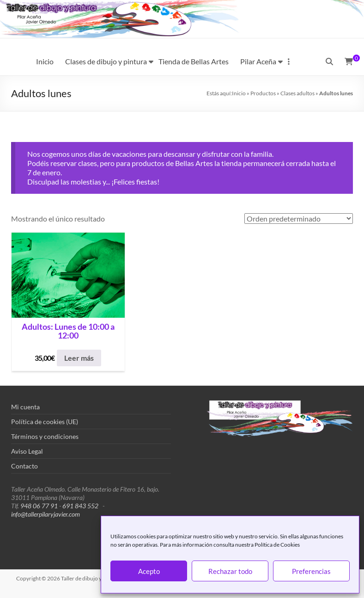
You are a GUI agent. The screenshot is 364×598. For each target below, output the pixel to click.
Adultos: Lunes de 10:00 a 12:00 (68, 332)
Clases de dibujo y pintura (106, 61)
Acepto (149, 571)
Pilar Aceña (258, 61)
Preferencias (311, 571)
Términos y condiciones (45, 436)
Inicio (45, 61)
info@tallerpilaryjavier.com (45, 514)
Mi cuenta (25, 407)
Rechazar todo (230, 571)
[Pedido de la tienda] (299, 219)
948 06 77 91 (39, 506)
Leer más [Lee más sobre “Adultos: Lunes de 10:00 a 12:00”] (79, 358)
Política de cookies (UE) (45, 422)
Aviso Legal (27, 451)
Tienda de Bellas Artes (194, 61)
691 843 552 (80, 506)
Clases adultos (297, 93)
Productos (263, 93)
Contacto (24, 466)
